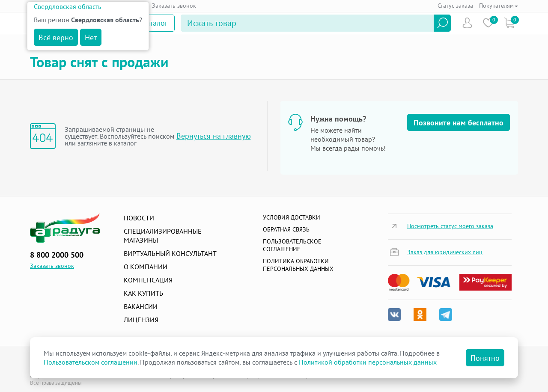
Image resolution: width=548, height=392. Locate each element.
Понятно (485, 358)
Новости (139, 218)
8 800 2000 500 (57, 255)
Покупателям (499, 6)
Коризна (509, 23)
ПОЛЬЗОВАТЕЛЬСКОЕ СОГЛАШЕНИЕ (292, 245)
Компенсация (148, 280)
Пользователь (467, 23)
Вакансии (141, 306)
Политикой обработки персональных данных (368, 362)
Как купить (143, 293)
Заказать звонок (174, 6)
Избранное (488, 23)
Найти (442, 23)
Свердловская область (67, 6)
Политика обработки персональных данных (298, 265)
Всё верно (56, 37)
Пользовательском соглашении (91, 362)
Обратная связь (286, 229)
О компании (146, 267)
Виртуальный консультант (170, 253)
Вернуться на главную (214, 136)
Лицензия (141, 320)
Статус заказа (455, 6)
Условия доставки (292, 217)
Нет (91, 37)
